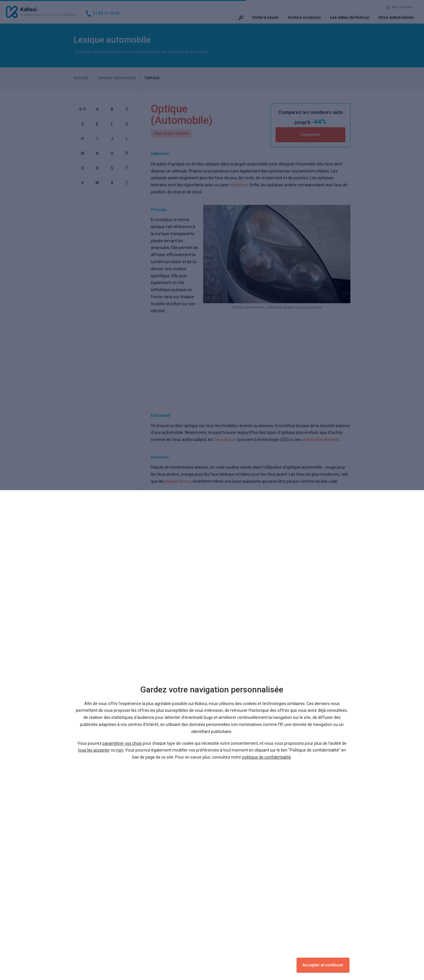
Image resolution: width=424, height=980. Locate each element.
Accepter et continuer (323, 965)
